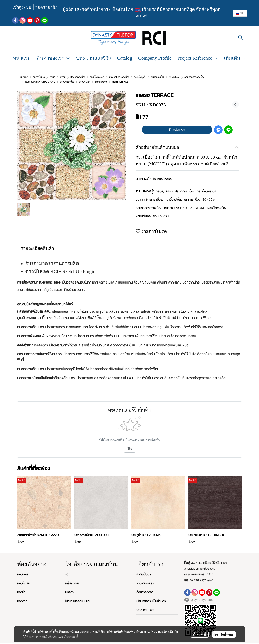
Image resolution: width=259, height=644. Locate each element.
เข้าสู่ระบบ (22, 7)
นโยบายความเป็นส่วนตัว (43, 637)
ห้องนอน (22, 570)
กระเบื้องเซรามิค (207, 187)
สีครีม (169, 187)
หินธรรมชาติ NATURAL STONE (185, 203)
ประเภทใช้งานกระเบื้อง (149, 195)
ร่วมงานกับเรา (145, 579)
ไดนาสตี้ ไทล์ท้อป (163, 174)
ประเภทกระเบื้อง (185, 187)
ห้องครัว (22, 596)
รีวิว (130, 444)
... (34, 77)
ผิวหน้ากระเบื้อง (217, 203)
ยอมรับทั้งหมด (224, 634)
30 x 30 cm (210, 195)
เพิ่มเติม (235, 58)
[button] (240, 13)
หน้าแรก (24, 77)
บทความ (70, 587)
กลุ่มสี (160, 187)
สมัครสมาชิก (46, 7)
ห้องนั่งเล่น (24, 579)
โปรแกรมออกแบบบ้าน (78, 596)
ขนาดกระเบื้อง (192, 195)
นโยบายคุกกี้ (71, 637)
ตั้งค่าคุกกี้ (200, 634)
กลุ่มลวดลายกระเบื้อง (149, 203)
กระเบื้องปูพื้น (173, 195)
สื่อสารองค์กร (145, 587)
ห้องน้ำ (21, 587)
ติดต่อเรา (177, 125)
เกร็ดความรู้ (72, 579)
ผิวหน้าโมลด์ (143, 211)
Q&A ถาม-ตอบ (146, 605)
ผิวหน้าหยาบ (46, 77)
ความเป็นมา (144, 570)
